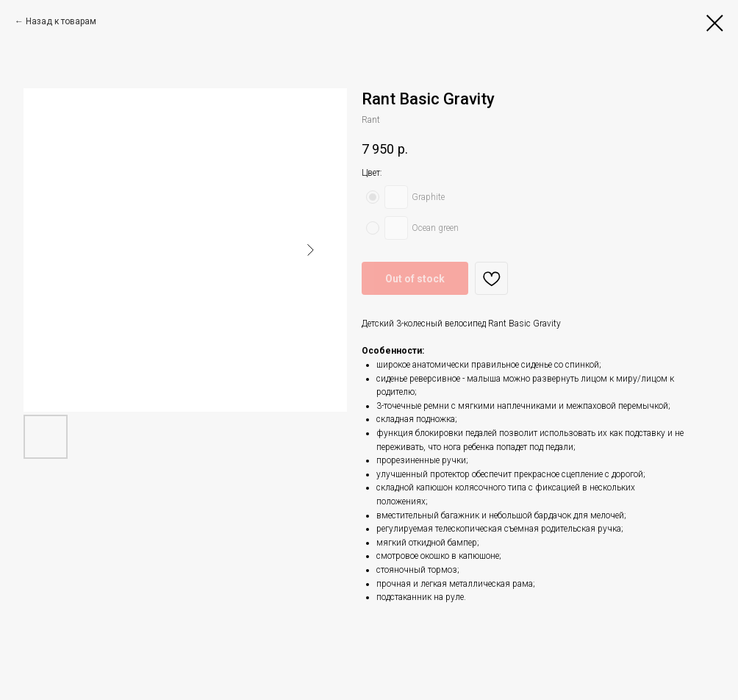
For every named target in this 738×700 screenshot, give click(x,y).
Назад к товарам (61, 21)
